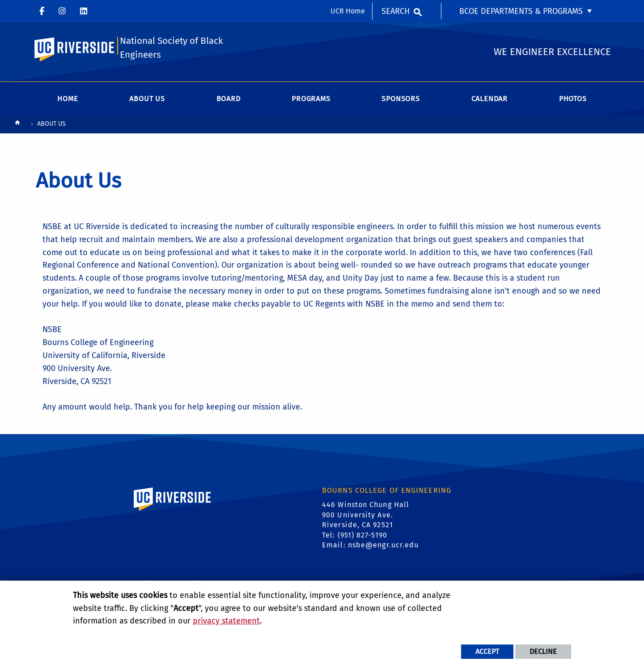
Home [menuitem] (68, 99)
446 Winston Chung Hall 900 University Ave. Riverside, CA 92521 (366, 516)
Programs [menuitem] (311, 99)
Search (396, 11)
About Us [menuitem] (147, 99)
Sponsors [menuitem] (400, 99)
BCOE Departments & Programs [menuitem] (521, 11)
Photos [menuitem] (573, 99)
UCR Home (348, 11)
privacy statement (226, 621)
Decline (543, 651)
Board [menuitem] (229, 99)
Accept (487, 651)
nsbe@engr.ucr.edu (383, 546)
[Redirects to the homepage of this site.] (17, 125)
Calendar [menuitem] (489, 99)
